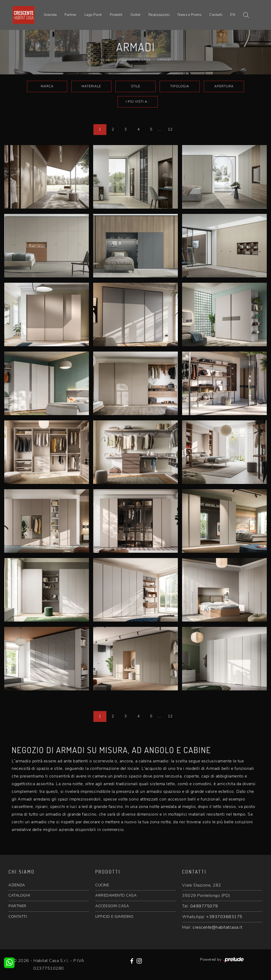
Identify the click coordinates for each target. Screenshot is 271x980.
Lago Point (93, 15)
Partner (71, 15)
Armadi (164, 60)
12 (170, 129)
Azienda (50, 15)
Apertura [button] (224, 86)
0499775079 (204, 906)
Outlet (135, 15)
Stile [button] (136, 86)
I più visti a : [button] (138, 102)
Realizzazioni (159, 15)
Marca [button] (47, 86)
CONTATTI (18, 917)
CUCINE (102, 885)
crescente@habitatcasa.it (217, 927)
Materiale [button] (91, 86)
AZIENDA (17, 885)
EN (233, 15)
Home (105, 60)
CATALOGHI (19, 895)
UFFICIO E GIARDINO (114, 917)
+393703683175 (224, 917)
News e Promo (189, 15)
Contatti (216, 15)
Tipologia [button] (180, 86)
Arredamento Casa (133, 60)
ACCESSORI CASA (112, 906)
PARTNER (17, 906)
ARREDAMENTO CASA (116, 895)
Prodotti (116, 15)
